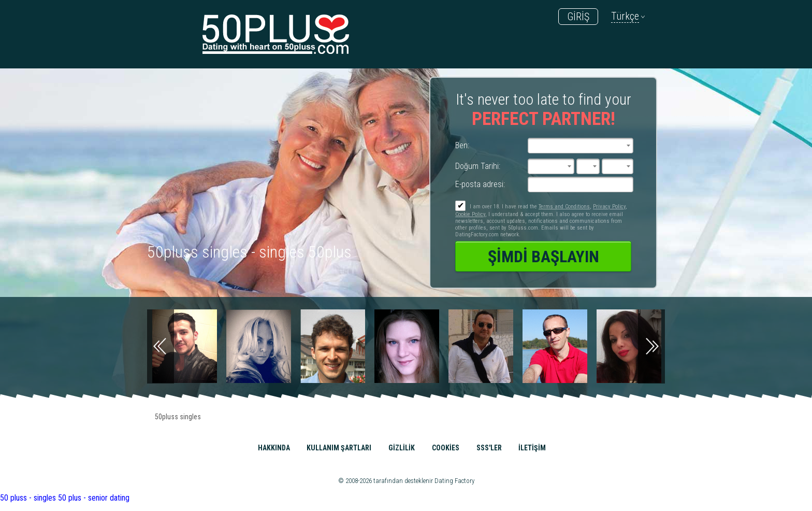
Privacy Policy (609, 207)
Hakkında (274, 448)
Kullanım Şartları (339, 448)
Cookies (446, 448)
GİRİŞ (578, 17)
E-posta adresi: (480, 184)
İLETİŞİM (532, 448)
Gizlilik (402, 448)
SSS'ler (489, 448)
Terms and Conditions (564, 207)
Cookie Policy (470, 214)
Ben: (462, 145)
